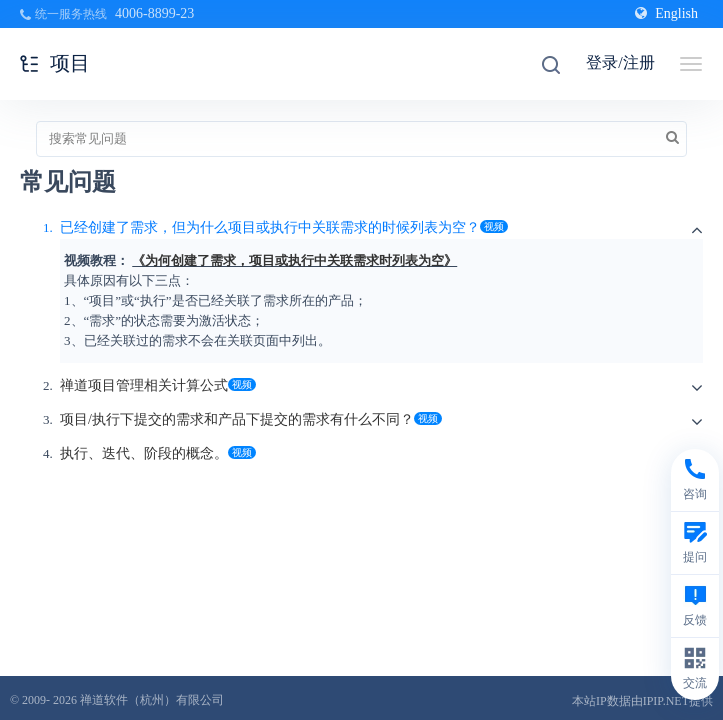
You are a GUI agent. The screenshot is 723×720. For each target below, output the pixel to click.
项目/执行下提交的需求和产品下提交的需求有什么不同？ (237, 419)
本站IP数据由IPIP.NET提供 (642, 701)
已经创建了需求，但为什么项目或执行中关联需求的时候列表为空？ (270, 227)
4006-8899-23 (154, 13)
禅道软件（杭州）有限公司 (152, 700)
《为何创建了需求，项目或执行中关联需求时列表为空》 (294, 260)
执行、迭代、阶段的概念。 (144, 453)
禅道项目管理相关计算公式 (144, 385)
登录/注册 (620, 62)
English (666, 13)
